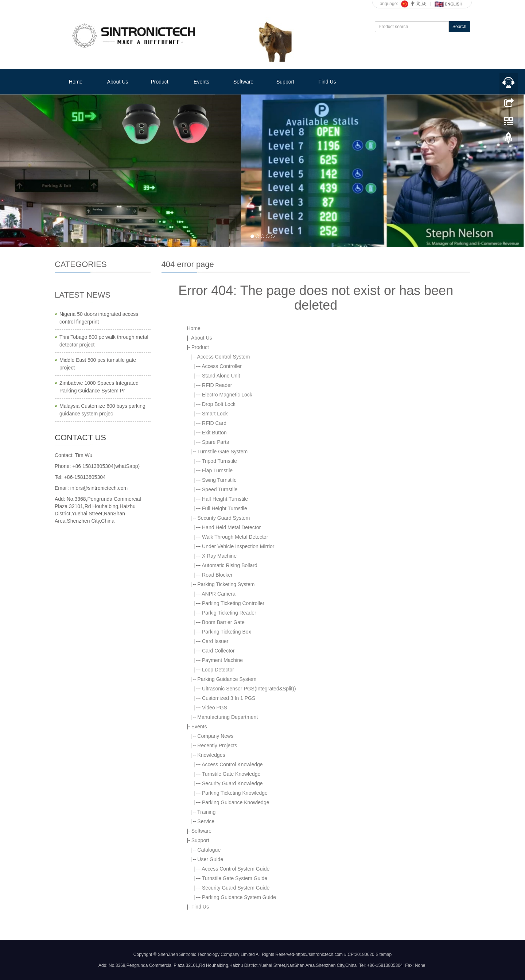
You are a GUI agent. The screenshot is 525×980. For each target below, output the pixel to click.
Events (201, 82)
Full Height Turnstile (225, 508)
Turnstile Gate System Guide (235, 878)
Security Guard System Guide (236, 888)
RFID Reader (217, 385)
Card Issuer (215, 641)
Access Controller (222, 366)
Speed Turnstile (220, 489)
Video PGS (215, 708)
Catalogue (209, 850)
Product (159, 82)
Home (76, 82)
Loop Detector (218, 670)
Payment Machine (222, 660)
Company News (215, 736)
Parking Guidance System (227, 679)
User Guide (210, 859)
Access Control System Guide (236, 869)
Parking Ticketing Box (227, 632)
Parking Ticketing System (226, 584)
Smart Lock (215, 414)
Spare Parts (215, 442)
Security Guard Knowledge (232, 783)
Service (206, 821)
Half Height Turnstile (225, 499)
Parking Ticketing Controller (233, 603)
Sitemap (384, 954)
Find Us (327, 82)
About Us (118, 82)
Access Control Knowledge (232, 764)
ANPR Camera (219, 594)
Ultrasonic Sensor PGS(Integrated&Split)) (249, 689)
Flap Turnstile (217, 470)
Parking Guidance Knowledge (236, 802)
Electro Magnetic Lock (227, 395)
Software (243, 82)
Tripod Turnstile (219, 461)
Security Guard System (223, 518)
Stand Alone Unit (221, 376)
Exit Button (214, 433)
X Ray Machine (219, 556)
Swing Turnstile (219, 480)
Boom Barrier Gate (223, 622)
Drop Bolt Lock (219, 404)
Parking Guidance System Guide (239, 897)
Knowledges (211, 755)
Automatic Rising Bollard (230, 565)
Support (285, 82)
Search (459, 27)
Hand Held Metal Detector (231, 527)
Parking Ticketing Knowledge (235, 793)
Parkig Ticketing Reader (229, 613)
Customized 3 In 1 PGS (229, 698)
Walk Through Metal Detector (235, 537)
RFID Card (214, 423)
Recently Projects (217, 745)
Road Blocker (217, 575)
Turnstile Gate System (222, 452)
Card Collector (218, 651)
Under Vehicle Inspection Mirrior (238, 546)
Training (206, 812)
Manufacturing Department (227, 717)
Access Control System (224, 357)
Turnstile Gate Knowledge (231, 774)
